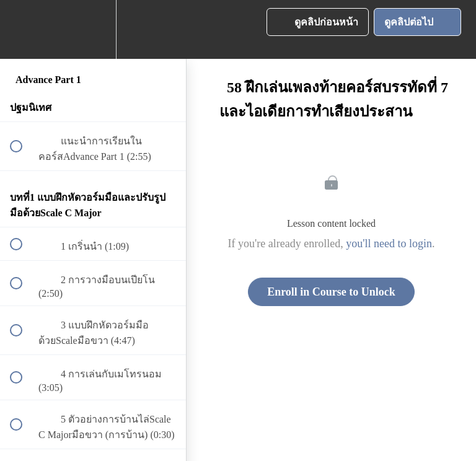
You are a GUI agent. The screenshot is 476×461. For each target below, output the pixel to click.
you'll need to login (389, 244)
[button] (23, 29)
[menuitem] (93, 29)
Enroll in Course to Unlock (331, 292)
